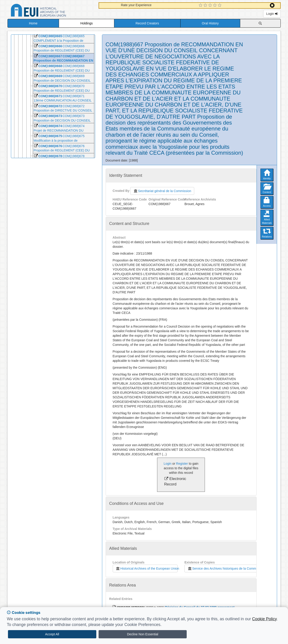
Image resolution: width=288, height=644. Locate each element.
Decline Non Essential (143, 634)
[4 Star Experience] (215, 5)
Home (33, 23)
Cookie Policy (264, 619)
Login (272, 14)
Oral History (210, 23)
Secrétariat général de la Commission (162, 191)
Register (182, 464)
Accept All (52, 634)
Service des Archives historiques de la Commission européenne (234, 568)
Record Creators (147, 23)
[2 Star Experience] (206, 5)
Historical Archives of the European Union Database (51, 11)
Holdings (87, 23)
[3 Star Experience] (211, 5)
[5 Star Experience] (220, 5)
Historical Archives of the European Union (147, 568)
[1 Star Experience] (201, 5)
